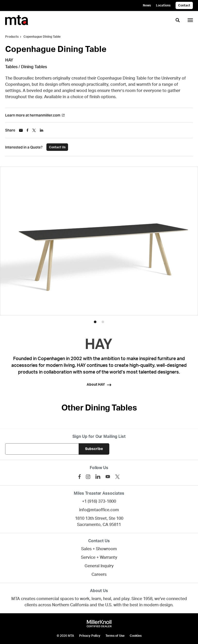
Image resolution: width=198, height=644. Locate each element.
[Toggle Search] (178, 20)
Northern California (70, 605)
